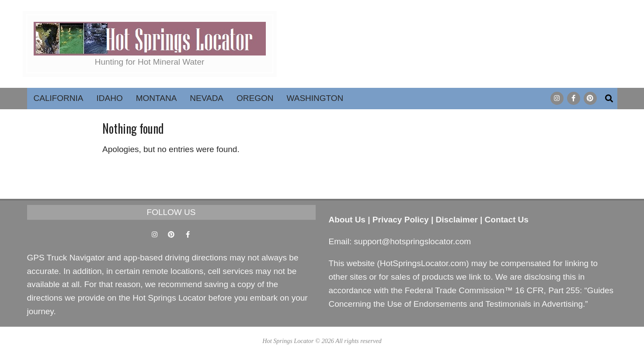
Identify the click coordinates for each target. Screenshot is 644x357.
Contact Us (507, 220)
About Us (347, 220)
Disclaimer (457, 220)
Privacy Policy (401, 220)
